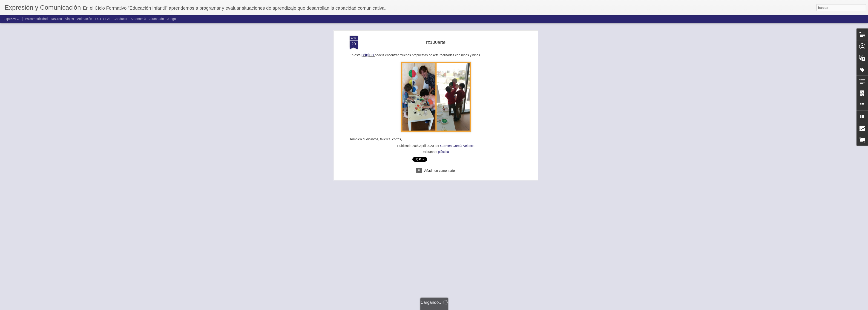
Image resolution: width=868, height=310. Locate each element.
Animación (85, 19)
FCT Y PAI (103, 19)
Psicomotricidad (36, 19)
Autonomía (138, 19)
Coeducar (120, 19)
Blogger (452, 307)
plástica (443, 54)
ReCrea (56, 19)
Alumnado (157, 19)
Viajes (69, 19)
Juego (171, 19)
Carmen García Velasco (457, 48)
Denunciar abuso (467, 307)
